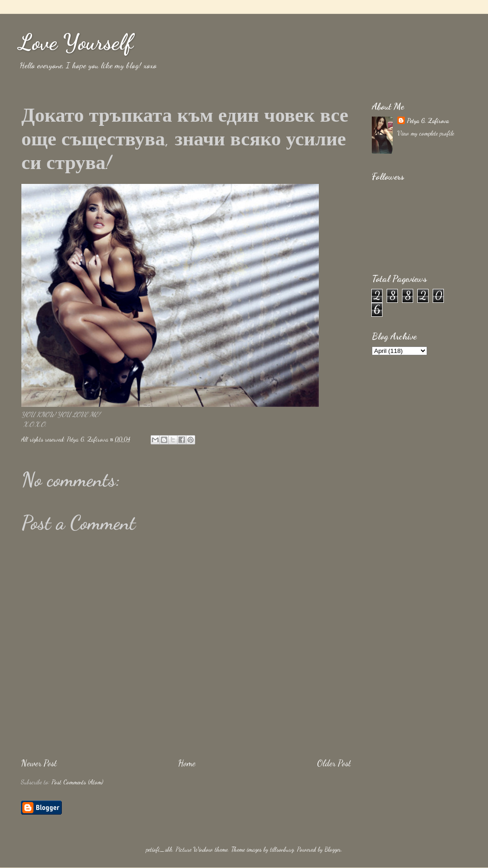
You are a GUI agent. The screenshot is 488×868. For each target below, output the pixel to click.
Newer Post (39, 763)
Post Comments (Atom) (77, 782)
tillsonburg (282, 849)
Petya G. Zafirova (428, 121)
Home (187, 763)
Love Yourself (76, 42)
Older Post (334, 763)
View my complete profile (426, 133)
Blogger (333, 849)
